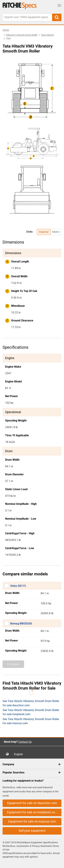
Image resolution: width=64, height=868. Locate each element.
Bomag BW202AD (21, 624)
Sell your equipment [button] (32, 831)
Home (6, 30)
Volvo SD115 (18, 586)
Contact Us (25, 742)
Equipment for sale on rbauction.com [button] (32, 803)
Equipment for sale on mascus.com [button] (32, 821)
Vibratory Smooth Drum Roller (22, 35)
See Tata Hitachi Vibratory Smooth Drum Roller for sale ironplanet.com (31, 712)
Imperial (44, 232)
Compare (13, 664)
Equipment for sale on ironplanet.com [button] (32, 812)
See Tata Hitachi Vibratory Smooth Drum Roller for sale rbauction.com (31, 703)
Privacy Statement (42, 846)
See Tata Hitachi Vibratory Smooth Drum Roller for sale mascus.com (31, 721)
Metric (56, 232)
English (19, 754)
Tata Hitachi (47, 35)
